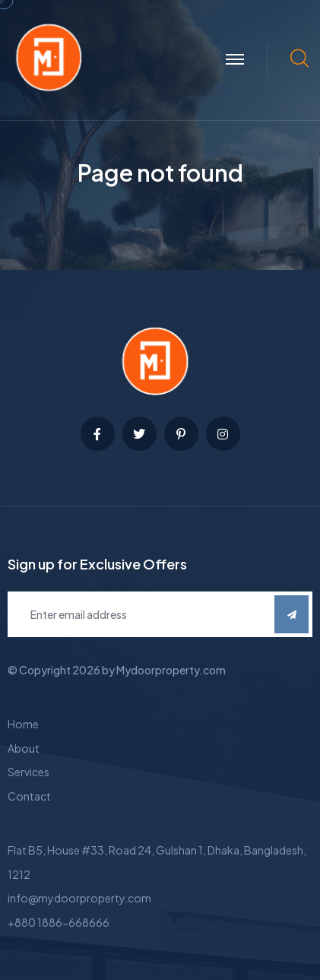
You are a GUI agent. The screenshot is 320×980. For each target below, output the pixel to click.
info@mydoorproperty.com (79, 898)
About (24, 748)
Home (23, 724)
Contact (29, 796)
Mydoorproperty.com (171, 670)
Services (29, 772)
